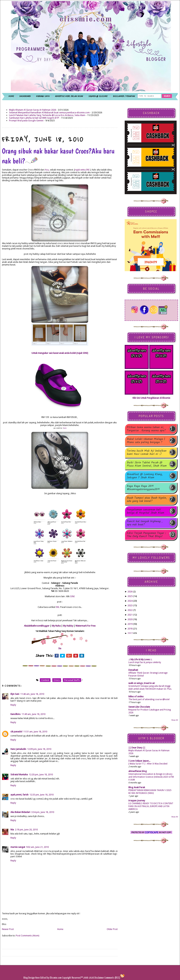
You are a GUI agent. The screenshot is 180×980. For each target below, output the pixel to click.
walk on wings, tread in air (142, 683)
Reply (13, 705)
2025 (130, 596)
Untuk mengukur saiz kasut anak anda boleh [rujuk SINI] (60, 353)
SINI (72, 596)
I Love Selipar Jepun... (139, 761)
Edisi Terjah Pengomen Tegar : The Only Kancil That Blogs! (146, 535)
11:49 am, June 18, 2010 (33, 714)
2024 (130, 601)
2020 (130, 619)
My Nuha (56, 626)
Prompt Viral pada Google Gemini (26, 121)
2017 (130, 633)
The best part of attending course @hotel (149, 699)
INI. (58, 607)
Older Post (112, 929)
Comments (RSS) (112, 978)
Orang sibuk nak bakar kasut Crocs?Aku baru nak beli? (58, 156)
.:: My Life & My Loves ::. (140, 659)
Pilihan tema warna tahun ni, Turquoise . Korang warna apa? (146, 429)
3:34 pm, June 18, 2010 (43, 812)
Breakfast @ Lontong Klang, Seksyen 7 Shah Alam (145, 476)
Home (60, 929)
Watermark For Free (85, 626)
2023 (130, 605)
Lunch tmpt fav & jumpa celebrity (145, 662)
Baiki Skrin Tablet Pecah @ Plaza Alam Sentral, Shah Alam (147, 464)
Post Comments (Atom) (28, 936)
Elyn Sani (15, 694)
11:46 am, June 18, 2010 (32, 694)
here (65, 428)
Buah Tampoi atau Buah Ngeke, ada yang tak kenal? (147, 500)
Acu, (47, 170)
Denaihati (133, 670)
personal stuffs (72, 680)
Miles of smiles (136, 696)
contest (45, 680)
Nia (12, 830)
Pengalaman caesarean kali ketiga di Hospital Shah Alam (145, 511)
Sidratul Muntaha (19, 775)
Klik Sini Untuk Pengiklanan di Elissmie (151, 398)
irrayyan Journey (137, 801)
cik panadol (16, 732)
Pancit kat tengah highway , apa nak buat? (145, 523)
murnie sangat (18, 847)
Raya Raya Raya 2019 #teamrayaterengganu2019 (143, 488)
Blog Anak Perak (137, 787)
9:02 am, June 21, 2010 (37, 847)
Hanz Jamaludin (18, 749)
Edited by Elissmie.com (51, 978)
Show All (175, 720)
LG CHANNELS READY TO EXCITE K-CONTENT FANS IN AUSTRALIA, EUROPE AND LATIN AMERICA (151, 806)
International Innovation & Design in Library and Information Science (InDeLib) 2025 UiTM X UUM (151, 777)
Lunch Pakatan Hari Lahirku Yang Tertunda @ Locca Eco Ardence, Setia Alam (47, 115)
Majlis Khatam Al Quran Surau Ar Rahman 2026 (33, 110)
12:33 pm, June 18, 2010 (42, 795)
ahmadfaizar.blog (138, 771)
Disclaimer (99, 978)
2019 (130, 624)
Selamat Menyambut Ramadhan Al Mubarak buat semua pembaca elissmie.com (49, 113)
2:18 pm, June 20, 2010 (26, 830)
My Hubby (68, 626)
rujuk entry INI (82, 170)
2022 (130, 610)
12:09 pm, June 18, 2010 (39, 749)
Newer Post (8, 929)
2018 (130, 629)
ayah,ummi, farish (19, 795)
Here (38, 978)
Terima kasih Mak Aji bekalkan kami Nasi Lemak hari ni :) (147, 452)
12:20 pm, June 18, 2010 (41, 775)
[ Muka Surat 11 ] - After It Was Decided (148, 764)
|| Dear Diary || (137, 748)
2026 (130, 592)
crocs (57, 680)
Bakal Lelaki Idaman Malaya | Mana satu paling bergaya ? (146, 441)
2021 (130, 615)
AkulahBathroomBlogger (37, 626)
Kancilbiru (15, 714)
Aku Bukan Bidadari (20, 812)
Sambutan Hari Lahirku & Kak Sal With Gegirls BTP (34, 118)
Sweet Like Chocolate (139, 707)
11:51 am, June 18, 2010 (35, 732)
